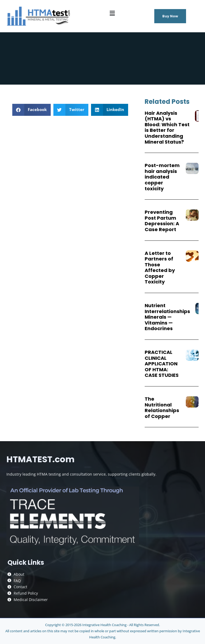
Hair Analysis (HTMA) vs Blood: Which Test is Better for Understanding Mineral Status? (167, 127)
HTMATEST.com (40, 459)
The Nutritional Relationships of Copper (162, 408)
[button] (112, 13)
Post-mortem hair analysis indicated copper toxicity (162, 177)
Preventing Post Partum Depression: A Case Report (162, 221)
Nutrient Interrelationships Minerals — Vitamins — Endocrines (167, 317)
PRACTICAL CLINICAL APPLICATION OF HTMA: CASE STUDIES (162, 364)
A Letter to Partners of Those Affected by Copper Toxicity (160, 268)
